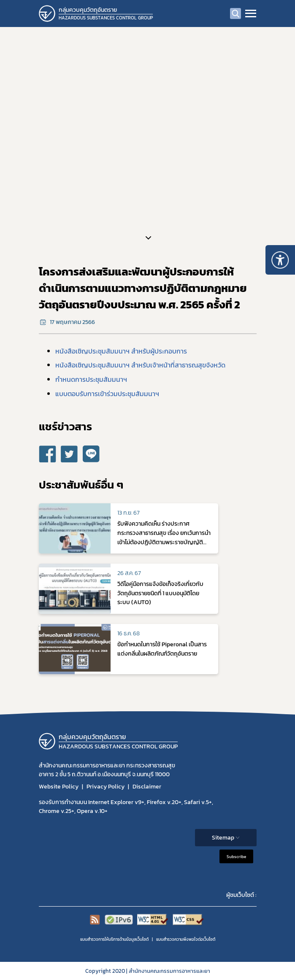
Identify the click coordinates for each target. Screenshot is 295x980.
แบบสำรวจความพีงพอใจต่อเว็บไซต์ (186, 939)
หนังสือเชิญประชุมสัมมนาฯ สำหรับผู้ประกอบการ (121, 351)
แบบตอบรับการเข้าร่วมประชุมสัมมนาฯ (107, 394)
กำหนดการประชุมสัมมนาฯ (91, 379)
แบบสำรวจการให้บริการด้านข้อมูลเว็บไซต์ (114, 939)
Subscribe (236, 856)
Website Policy (59, 787)
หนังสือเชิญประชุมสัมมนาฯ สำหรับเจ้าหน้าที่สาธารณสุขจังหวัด (140, 365)
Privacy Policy (106, 787)
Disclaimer (147, 787)
